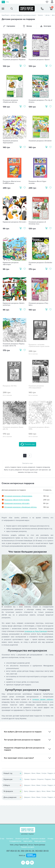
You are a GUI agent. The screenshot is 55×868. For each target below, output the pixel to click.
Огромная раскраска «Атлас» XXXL (39, 428)
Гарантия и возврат (38, 839)
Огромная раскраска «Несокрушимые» (36, 387)
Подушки (48, 779)
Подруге (50, 773)
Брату (26, 791)
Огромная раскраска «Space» (39, 60)
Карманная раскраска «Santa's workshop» (14, 304)
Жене (33, 773)
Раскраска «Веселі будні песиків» (37, 182)
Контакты (10, 839)
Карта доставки (40, 841)
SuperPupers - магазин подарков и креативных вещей (19, 15)
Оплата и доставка (22, 839)
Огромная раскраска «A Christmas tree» (37, 223)
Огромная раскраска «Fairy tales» (38, 304)
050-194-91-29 (27, 851)
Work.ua (22, 855)
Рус (3, 2)
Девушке (27, 773)
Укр (8, 2)
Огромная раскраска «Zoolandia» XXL (40, 264)
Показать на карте (28, 847)
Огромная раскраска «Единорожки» (10, 142)
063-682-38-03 (42, 851)
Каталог (41, 15)
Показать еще (28, 444)
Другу (38, 791)
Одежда (27, 779)
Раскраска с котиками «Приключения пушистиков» (39, 346)
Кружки (33, 779)
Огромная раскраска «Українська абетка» (10, 101)
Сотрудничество (15, 841)
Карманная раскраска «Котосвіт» (15, 222)
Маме (38, 773)
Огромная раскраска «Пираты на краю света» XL (14, 345)
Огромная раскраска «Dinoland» (40, 141)
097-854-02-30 (13, 851)
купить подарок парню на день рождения (20, 467)
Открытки (40, 779)
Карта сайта (28, 841)
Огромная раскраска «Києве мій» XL (13, 428)
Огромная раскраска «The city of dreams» (40, 101)
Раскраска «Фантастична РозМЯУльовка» (12, 182)
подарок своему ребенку (43, 699)
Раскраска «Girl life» (10, 386)
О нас (2, 839)
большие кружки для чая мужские (35, 470)
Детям (47, 15)
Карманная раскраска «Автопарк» (11, 264)
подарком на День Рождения (36, 631)
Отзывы (50, 839)
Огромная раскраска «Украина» (14, 60)
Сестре (44, 773)
